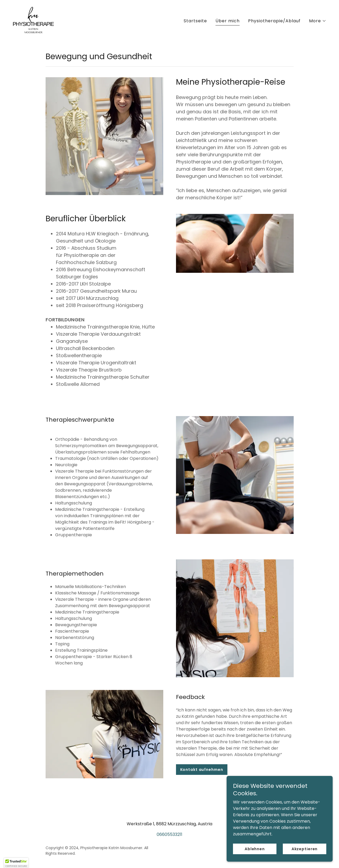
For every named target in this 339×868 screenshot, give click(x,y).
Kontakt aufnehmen (202, 770)
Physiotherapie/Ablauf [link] (274, 21)
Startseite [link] (195, 21)
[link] (33, 20)
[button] (318, 21)
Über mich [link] (228, 21)
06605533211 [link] (169, 834)
